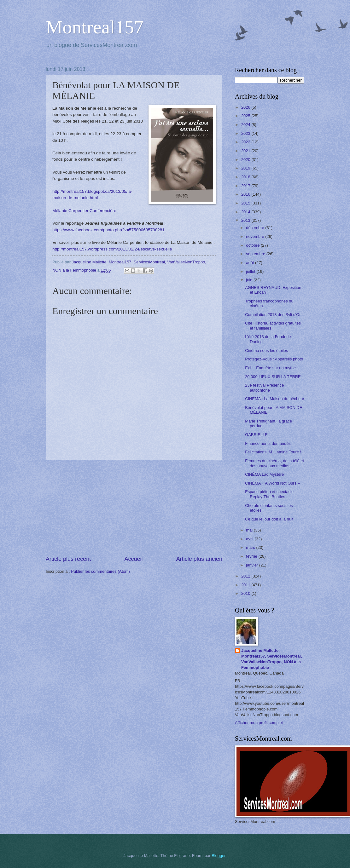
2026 (246, 107)
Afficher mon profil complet (259, 723)
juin (250, 280)
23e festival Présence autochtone (264, 388)
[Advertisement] (134, 508)
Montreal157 (95, 27)
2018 (246, 177)
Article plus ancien (199, 559)
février (252, 556)
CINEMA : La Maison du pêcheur (275, 399)
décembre (256, 228)
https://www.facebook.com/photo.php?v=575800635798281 (108, 230)
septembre (256, 254)
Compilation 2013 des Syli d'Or (273, 315)
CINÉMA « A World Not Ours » (272, 483)
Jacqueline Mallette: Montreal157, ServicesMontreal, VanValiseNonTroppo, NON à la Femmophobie (272, 659)
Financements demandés (268, 443)
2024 (246, 125)
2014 (246, 212)
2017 (246, 186)
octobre (253, 245)
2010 (246, 593)
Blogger (219, 856)
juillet (251, 271)
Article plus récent (68, 559)
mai (250, 530)
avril (250, 539)
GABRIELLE (256, 435)
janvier (253, 565)
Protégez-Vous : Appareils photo (274, 359)
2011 (246, 585)
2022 (246, 142)
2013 (246, 220)
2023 (246, 133)
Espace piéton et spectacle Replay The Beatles (269, 494)
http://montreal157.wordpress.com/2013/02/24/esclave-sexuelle (112, 249)
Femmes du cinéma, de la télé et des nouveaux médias (274, 463)
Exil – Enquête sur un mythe (270, 368)
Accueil (133, 559)
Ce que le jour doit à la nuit (269, 519)
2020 (246, 160)
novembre (256, 236)
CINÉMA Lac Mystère (264, 474)
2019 (246, 168)
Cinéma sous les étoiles (266, 351)
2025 (246, 116)
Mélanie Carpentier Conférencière (84, 211)
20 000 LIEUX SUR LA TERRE (273, 377)
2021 (246, 151)
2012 (246, 576)
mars (251, 547)
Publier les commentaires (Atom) (100, 571)
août (251, 263)
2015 (246, 203)
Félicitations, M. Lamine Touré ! (273, 452)
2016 (246, 194)
